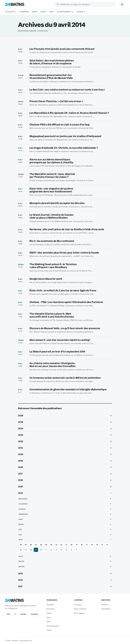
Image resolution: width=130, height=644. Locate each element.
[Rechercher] (87, 4)
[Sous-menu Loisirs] (85, 12)
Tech (51, 12)
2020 (21, 454)
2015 (20, 487)
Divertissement (64, 12)
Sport (43, 12)
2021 (20, 448)
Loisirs (80, 12)
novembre (23, 504)
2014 (20, 493)
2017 (20, 474)
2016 (20, 480)
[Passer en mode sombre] (122, 4)
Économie (24, 12)
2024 (21, 428)
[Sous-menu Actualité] (15, 12)
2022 (21, 441)
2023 (21, 435)
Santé (35, 12)
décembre (23, 499)
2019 (20, 461)
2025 (21, 422)
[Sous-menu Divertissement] (73, 12)
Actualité (10, 12)
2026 (21, 416)
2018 (20, 467)
